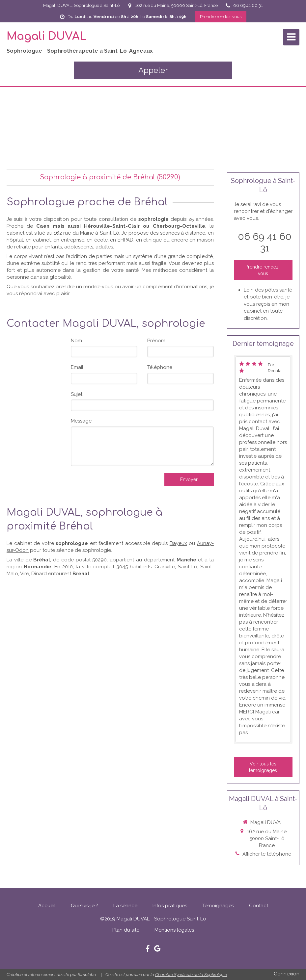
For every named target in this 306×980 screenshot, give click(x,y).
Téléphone (160, 367)
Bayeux (178, 543)
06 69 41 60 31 (265, 242)
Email (77, 367)
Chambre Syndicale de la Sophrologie (191, 975)
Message (81, 421)
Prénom (156, 341)
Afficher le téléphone (267, 854)
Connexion (287, 974)
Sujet (77, 394)
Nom (76, 341)
